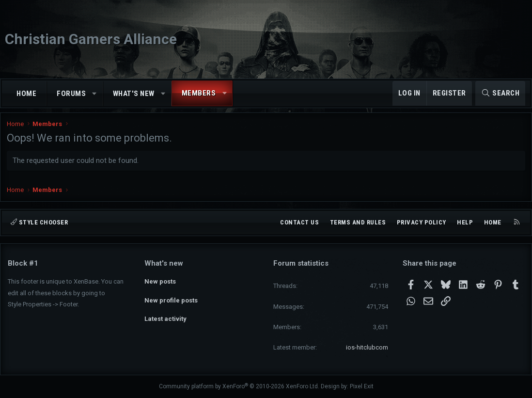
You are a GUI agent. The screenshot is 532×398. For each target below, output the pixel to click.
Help (465, 222)
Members (199, 93)
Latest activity (165, 315)
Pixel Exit (362, 386)
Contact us (299, 222)
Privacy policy (422, 222)
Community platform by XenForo (239, 386)
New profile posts (171, 298)
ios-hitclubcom (367, 347)
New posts (160, 280)
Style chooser (39, 222)
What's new (134, 94)
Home (26, 94)
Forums (71, 94)
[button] (95, 94)
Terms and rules (358, 222)
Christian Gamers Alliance (91, 39)
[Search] (500, 93)
